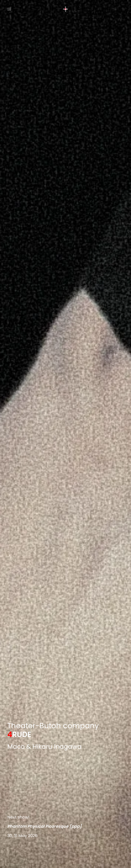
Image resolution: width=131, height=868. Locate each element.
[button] (9, 9)
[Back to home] (65, 9)
